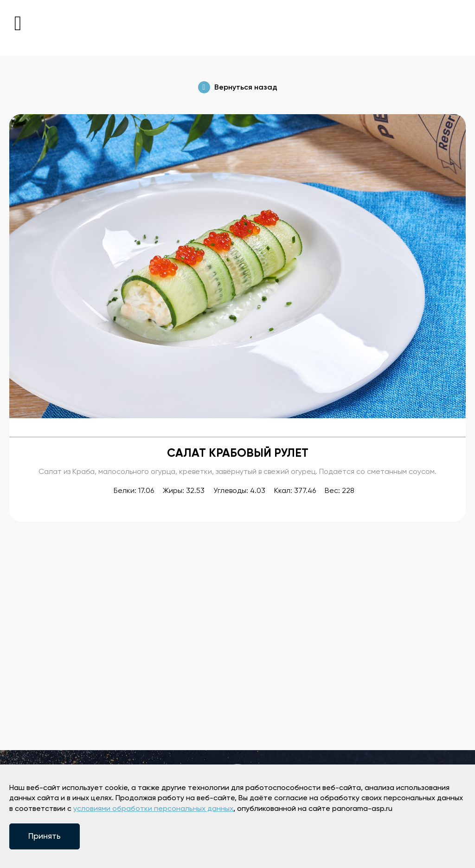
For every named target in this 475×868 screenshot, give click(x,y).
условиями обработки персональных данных (153, 809)
